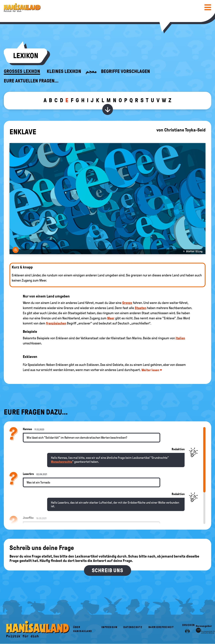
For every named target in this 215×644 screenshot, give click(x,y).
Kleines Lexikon (64, 71)
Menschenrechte (62, 462)
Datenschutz (133, 627)
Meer (111, 318)
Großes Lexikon (22, 71)
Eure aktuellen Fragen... (31, 81)
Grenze (127, 303)
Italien (180, 338)
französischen (56, 323)
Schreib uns (107, 570)
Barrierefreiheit (161, 627)
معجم (91, 71)
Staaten (140, 308)
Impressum (109, 627)
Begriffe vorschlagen (125, 71)
